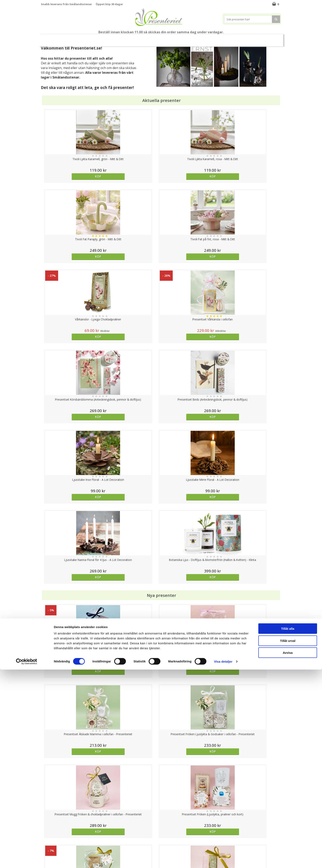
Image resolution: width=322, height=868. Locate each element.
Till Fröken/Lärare (97, 39)
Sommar (120, 39)
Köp (71, 176)
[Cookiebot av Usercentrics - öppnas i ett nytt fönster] (27, 860)
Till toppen (161, 809)
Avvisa (288, 851)
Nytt (52, 39)
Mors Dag (72, 39)
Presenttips (167, 39)
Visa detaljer (223, 860)
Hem (188, 39)
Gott (236, 39)
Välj (191, 605)
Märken (253, 39)
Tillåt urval (288, 839)
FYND (269, 39)
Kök (204, 39)
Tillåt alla (288, 827)
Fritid (219, 39)
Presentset (142, 39)
